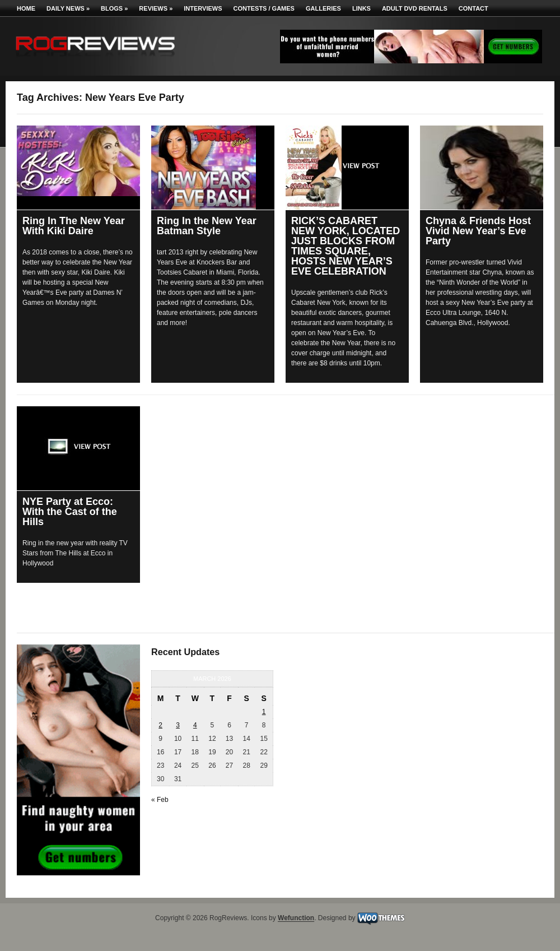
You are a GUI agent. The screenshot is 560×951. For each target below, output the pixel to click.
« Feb (160, 800)
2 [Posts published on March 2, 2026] (160, 725)
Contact (473, 8)
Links (361, 8)
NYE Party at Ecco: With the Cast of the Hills (70, 512)
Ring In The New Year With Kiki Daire (74, 226)
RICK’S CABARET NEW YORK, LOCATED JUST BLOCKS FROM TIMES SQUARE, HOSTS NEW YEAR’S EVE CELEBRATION (346, 246)
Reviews (156, 8)
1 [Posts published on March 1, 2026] (264, 712)
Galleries (323, 8)
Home (26, 8)
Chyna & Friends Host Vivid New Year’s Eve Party (478, 231)
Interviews (203, 8)
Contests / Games (264, 8)
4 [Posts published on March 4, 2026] (195, 725)
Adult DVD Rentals (415, 8)
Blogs (114, 8)
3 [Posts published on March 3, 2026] (178, 725)
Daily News (68, 8)
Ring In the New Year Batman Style (207, 226)
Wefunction (296, 918)
